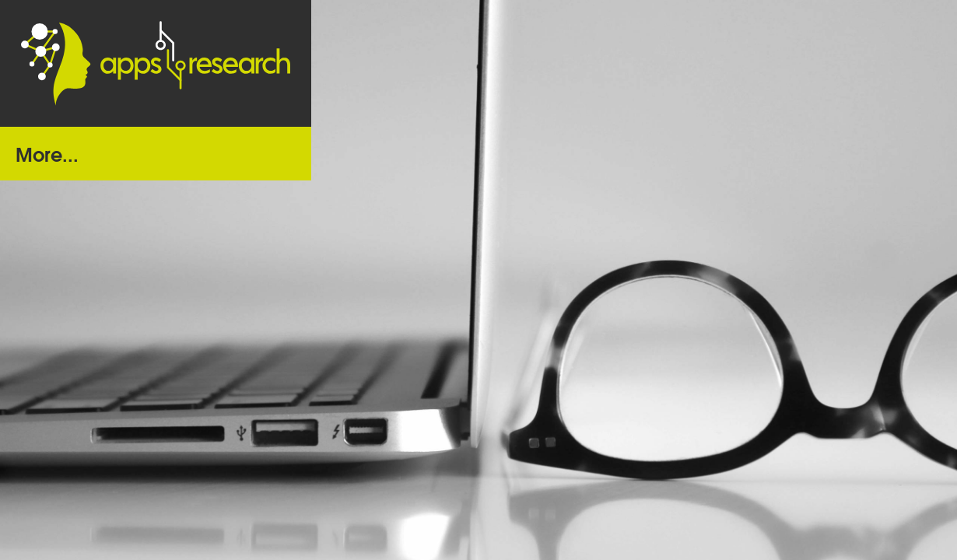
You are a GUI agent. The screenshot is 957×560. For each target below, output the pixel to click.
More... (47, 153)
